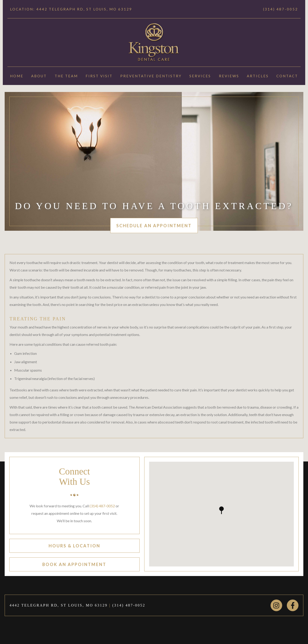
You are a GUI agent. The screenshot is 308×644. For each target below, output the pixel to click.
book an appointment (74, 564)
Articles (258, 76)
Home (17, 76)
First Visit (99, 76)
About (39, 76)
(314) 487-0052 (281, 9)
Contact (287, 76)
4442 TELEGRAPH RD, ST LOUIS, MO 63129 (59, 605)
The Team (66, 76)
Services (200, 76)
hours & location (74, 546)
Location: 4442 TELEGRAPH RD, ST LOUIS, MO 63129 (71, 9)
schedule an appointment (154, 226)
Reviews (229, 76)
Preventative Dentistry (151, 76)
